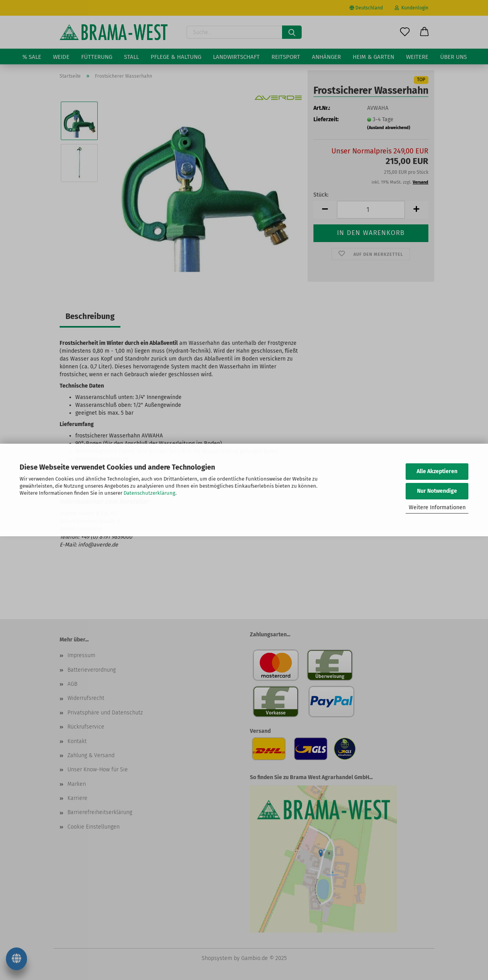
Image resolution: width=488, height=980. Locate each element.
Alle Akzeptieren (437, 471)
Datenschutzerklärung (149, 493)
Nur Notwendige (437, 491)
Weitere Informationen (437, 507)
